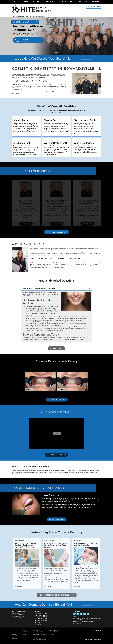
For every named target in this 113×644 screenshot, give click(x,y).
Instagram (85, 614)
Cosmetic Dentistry (39, 16)
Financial (25, 630)
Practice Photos (16, 633)
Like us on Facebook (74, 614)
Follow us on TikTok (88, 614)
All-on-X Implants (37, 638)
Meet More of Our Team (57, 232)
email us (99, 618)
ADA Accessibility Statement (85, 621)
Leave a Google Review (81, 614)
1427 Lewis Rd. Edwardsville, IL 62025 (18, 614)
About (13, 630)
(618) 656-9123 (95, 7)
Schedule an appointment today (38, 472)
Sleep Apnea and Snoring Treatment (39, 635)
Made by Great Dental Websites (93, 640)
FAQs (24, 633)
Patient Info (26, 632)
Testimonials (15, 634)
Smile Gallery (67, 2)
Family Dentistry (54, 630)
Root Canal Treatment (38, 637)
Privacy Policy (26, 637)
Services (36, 2)
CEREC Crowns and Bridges (54, 634)
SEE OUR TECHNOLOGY (57, 519)
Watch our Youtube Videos (78, 614)
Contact (95, 2)
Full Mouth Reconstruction (39, 640)
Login (99, 632)
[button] (56, 289)
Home (16, 2)
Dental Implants (51, 2)
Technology (15, 638)
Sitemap (25, 636)
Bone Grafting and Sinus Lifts (39, 632)
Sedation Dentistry (37, 641)
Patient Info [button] (82, 2)
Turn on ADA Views (78, 624)
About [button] (26, 2)
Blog (13, 637)
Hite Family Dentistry (18, 16)
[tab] (56, 289)
